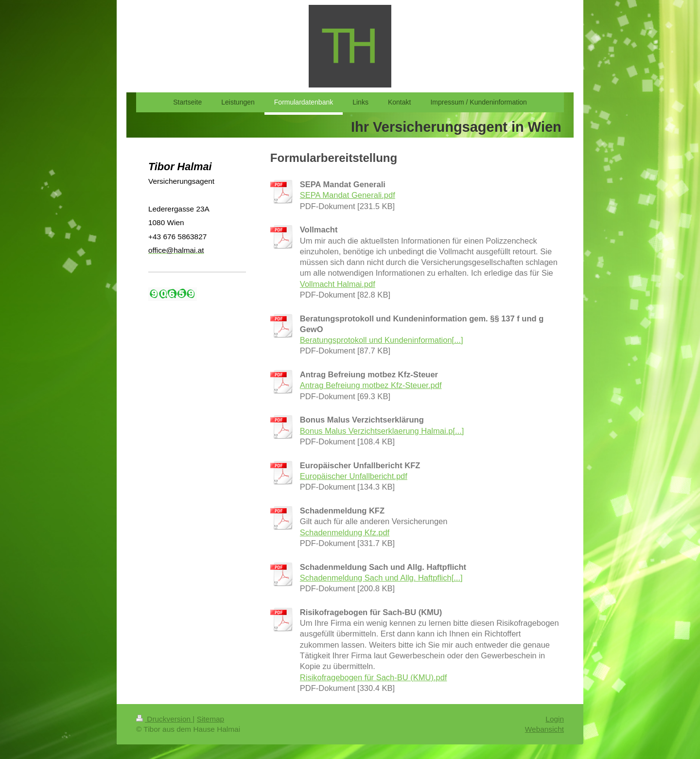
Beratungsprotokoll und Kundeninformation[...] (382, 340)
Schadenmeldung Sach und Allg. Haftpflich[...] (381, 578)
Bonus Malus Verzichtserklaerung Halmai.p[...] (382, 431)
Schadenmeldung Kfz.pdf (345, 532)
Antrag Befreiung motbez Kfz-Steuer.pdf (371, 385)
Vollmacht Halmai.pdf (338, 284)
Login (555, 719)
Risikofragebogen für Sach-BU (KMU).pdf (374, 677)
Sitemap (210, 719)
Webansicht (544, 729)
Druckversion (164, 719)
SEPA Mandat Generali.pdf (348, 195)
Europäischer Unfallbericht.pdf (354, 476)
